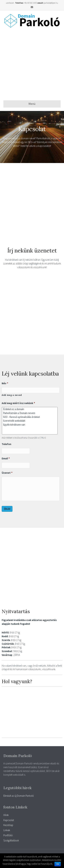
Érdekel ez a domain (30, 409)
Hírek (6, 815)
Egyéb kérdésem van (30, 425)
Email (6, 458)
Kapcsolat (9, 820)
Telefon (6, 444)
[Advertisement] (32, 64)
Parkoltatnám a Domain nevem (30, 413)
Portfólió (8, 835)
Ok (58, 864)
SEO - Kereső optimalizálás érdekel (30, 417)
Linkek (7, 830)
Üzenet (7, 473)
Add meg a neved (12, 395)
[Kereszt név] (31, 390)
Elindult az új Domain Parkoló (19, 796)
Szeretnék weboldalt (30, 421)
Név (5, 383)
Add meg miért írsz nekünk (18, 403)
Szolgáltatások (11, 840)
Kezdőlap (8, 825)
